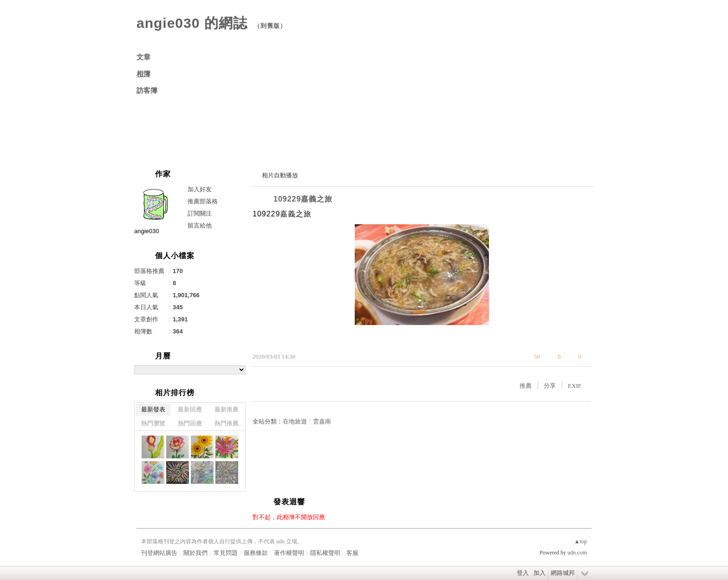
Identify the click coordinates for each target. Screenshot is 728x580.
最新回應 (190, 409)
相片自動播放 (280, 175)
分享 (550, 386)
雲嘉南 (322, 421)
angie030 (147, 231)
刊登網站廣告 (159, 553)
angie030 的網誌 (192, 23)
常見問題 (226, 553)
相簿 (143, 74)
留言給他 (200, 225)
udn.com (577, 553)
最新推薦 (227, 409)
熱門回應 (190, 423)
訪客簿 (147, 91)
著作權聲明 (289, 553)
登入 (523, 573)
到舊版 (270, 26)
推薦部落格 (203, 201)
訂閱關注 (200, 213)
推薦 (526, 386)
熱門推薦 (227, 423)
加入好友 (200, 189)
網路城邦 (563, 573)
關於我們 (195, 553)
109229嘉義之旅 (303, 199)
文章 (143, 57)
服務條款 (256, 553)
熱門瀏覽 (153, 423)
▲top (581, 541)
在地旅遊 (295, 421)
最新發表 (153, 409)
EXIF (575, 386)
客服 (352, 553)
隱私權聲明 (325, 553)
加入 (539, 573)
